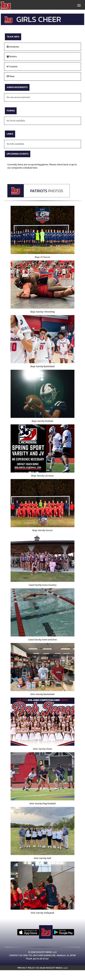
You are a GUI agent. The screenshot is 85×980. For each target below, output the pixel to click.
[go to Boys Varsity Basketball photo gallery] (42, 339)
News (11, 76)
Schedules (13, 47)
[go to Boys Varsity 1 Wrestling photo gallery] (42, 285)
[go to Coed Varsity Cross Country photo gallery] (42, 558)
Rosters (12, 57)
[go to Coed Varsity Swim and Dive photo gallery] (42, 612)
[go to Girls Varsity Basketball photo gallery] (42, 667)
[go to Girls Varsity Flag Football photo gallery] (42, 776)
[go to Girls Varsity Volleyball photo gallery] (42, 886)
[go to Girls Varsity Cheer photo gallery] (42, 722)
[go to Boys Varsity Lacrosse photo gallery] (42, 448)
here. (35, 168)
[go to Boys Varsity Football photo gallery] (42, 394)
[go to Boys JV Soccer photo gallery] (42, 230)
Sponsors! (54, 959)
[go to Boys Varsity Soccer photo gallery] (42, 503)
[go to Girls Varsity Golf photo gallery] (42, 831)
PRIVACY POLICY (27, 968)
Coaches (12, 67)
